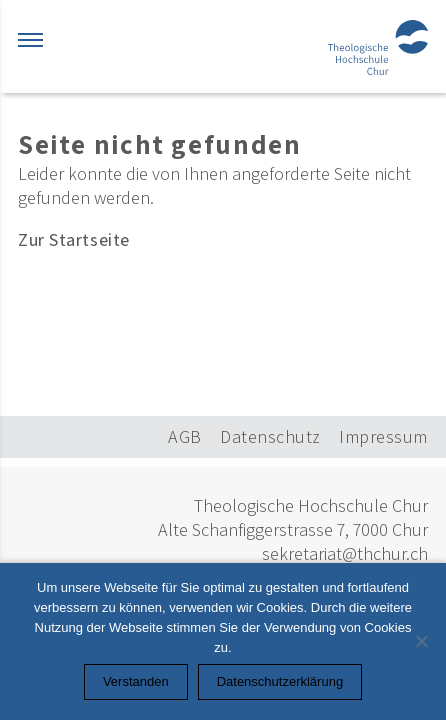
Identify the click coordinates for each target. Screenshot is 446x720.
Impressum (383, 436)
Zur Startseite (74, 239)
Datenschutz (270, 436)
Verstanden (136, 681)
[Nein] (421, 641)
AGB (185, 436)
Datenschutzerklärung (280, 681)
